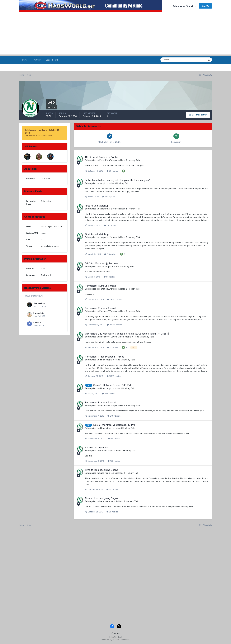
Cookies (116, 633)
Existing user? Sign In (184, 6)
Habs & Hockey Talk (130, 160)
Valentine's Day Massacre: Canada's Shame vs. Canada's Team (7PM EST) (127, 334)
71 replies (113, 347)
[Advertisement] (115, 34)
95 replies (110, 277)
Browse (25, 60)
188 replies (114, 461)
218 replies (110, 225)
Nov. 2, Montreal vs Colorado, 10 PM (114, 425)
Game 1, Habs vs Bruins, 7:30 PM (112, 385)
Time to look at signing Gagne (101, 470)
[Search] (175, 60)
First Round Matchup (97, 206)
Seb (87, 160)
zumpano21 (105, 209)
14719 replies (114, 376)
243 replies (109, 393)
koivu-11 (37, 323)
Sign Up (205, 6)
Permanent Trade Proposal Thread (105, 357)
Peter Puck (105, 160)
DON (102, 266)
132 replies (109, 197)
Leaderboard (52, 60)
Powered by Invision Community (115, 640)
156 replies (114, 439)
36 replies (112, 171)
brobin (103, 451)
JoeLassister (39, 303)
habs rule (104, 473)
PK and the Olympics (96, 448)
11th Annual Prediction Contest (102, 157)
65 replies (112, 489)
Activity (37, 60)
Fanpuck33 (39, 313)
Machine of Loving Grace (112, 337)
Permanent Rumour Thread (100, 286)
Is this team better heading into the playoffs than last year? (118, 180)
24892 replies (115, 299)
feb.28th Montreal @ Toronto (101, 263)
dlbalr (102, 360)
